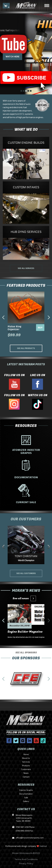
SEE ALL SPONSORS (26, 656)
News (26, 773)
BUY (40, 327)
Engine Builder (18, 634)
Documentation (26, 794)
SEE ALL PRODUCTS (26, 348)
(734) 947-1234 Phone (25, 827)
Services (26, 762)
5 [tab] (31, 91)
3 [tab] (26, 91)
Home (26, 754)
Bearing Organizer (18, 327)
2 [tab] (24, 91)
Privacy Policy (26, 864)
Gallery (26, 801)
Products (26, 766)
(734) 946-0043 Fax (24, 831)
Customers (26, 769)
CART (6, 6)
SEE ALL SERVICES (26, 268)
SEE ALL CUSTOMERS (26, 573)
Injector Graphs (26, 790)
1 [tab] (21, 91)
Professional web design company (21, 846)
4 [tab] (28, 91)
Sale (26, 798)
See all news (23, 598)
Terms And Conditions (26, 859)
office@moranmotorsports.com (26, 838)
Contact (26, 777)
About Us (26, 758)
